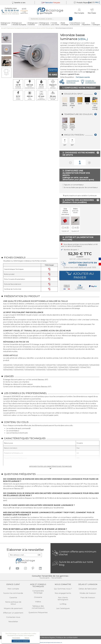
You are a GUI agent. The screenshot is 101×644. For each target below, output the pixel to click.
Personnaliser (16, 638)
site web (52, 643)
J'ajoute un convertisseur (74, 185)
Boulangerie (50, 28)
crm (61, 643)
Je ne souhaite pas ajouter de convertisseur (81, 187)
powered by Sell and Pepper (45, 643)
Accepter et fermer (21, 641)
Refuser (27, 638)
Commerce (37, 28)
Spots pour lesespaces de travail (18, 28)
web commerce (57, 643)
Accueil (4, 28)
